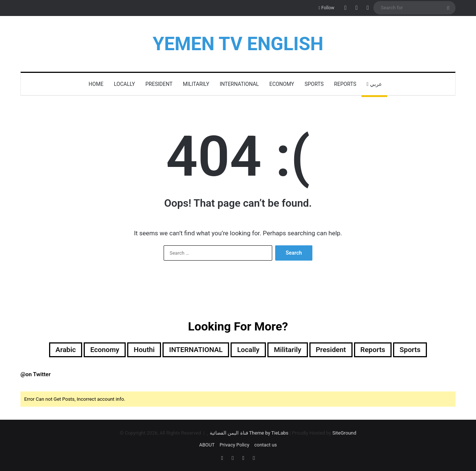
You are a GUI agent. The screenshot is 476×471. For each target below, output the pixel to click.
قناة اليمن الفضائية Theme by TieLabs (249, 434)
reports (345, 84)
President (159, 84)
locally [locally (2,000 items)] (249, 350)
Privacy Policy (234, 446)
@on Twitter (36, 375)
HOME (96, 84)
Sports (314, 84)
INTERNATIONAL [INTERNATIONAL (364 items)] (194, 350)
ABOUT (207, 446)
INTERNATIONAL (239, 84)
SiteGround (344, 434)
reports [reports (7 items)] (379, 350)
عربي (374, 84)
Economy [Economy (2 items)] (98, 350)
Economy (282, 84)
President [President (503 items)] (335, 350)
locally (124, 84)
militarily (196, 84)
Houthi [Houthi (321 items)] (139, 350)
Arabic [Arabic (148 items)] (57, 350)
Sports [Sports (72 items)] (419, 350)
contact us (266, 446)
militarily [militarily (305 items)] (290, 350)
